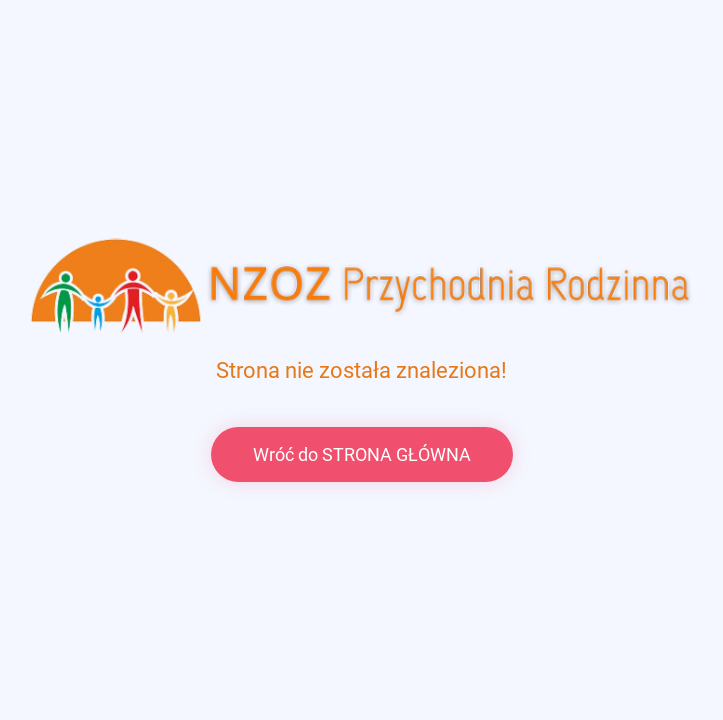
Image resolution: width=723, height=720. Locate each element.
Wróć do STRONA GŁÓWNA (362, 454)
